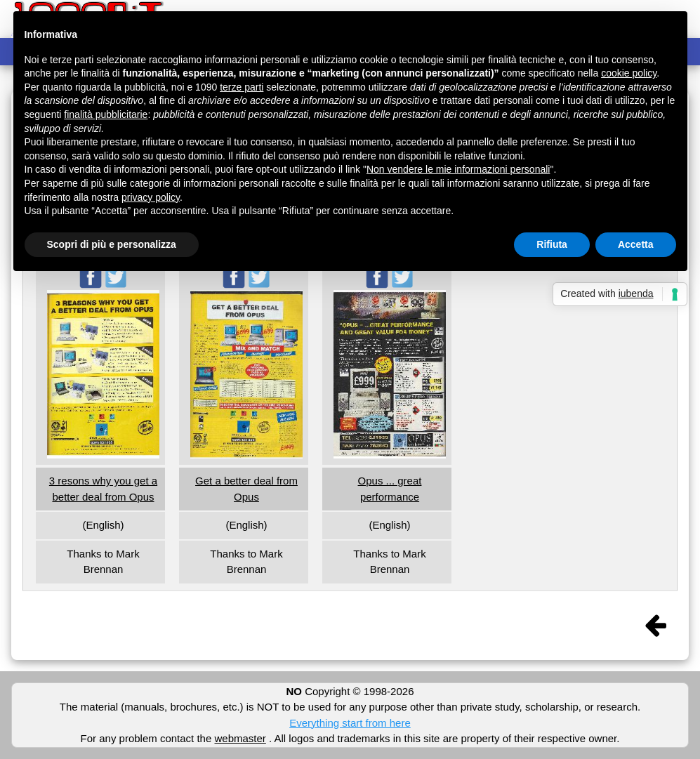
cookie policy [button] (629, 73)
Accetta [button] (636, 244)
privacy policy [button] (151, 197)
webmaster (240, 738)
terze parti (242, 87)
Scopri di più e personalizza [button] (112, 244)
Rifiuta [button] (552, 244)
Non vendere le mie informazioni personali (458, 169)
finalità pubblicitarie (106, 114)
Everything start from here (350, 723)
